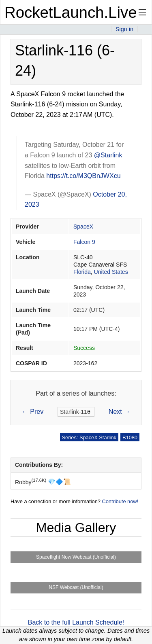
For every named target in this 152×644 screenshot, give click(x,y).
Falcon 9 (84, 242)
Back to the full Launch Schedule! (76, 622)
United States (111, 272)
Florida (82, 272)
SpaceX (83, 227)
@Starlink (108, 155)
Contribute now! (120, 501)
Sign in (124, 29)
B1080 (130, 437)
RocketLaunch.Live (71, 12)
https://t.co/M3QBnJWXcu (83, 176)
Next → (119, 412)
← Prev (33, 412)
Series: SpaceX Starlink (89, 437)
